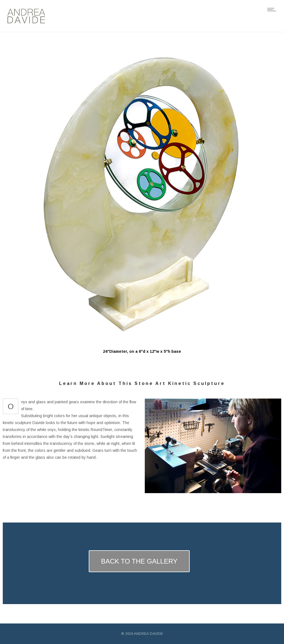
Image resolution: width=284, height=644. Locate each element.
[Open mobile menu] (273, 9)
